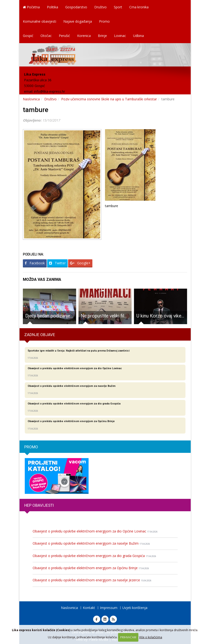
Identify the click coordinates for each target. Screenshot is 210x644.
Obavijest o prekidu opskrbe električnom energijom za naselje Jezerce (92, 580)
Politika (52, 7)
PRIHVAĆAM (128, 637)
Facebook (35, 263)
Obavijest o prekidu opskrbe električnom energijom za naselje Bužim (91, 543)
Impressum (109, 608)
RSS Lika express (113, 619)
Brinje (102, 36)
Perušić (64, 36)
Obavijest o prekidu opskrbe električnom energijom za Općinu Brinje (91, 568)
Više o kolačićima (151, 637)
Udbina (138, 36)
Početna (31, 7)
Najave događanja (78, 21)
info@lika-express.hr (50, 91)
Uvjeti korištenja (135, 608)
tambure (36, 110)
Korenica (84, 36)
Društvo (100, 7)
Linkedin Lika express (105, 619)
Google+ (80, 263)
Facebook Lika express (97, 619)
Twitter (57, 263)
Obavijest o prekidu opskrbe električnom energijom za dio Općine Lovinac (95, 531)
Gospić (28, 36)
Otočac (46, 36)
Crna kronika (139, 7)
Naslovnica (31, 99)
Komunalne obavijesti (40, 21)
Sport (118, 7)
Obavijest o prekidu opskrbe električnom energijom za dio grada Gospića (94, 556)
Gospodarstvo (76, 7)
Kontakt (89, 608)
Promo (104, 21)
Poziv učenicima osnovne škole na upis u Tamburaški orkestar (109, 99)
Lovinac (120, 36)
